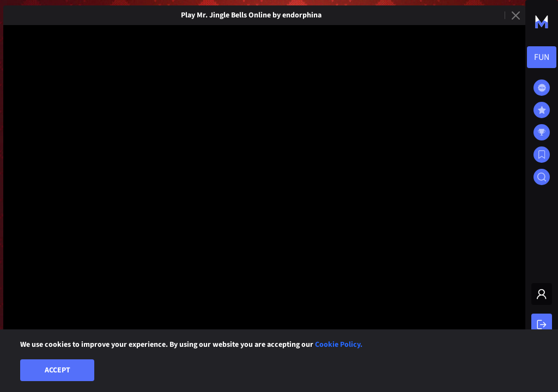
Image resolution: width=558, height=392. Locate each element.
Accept (57, 370)
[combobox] (542, 57)
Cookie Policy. (339, 345)
